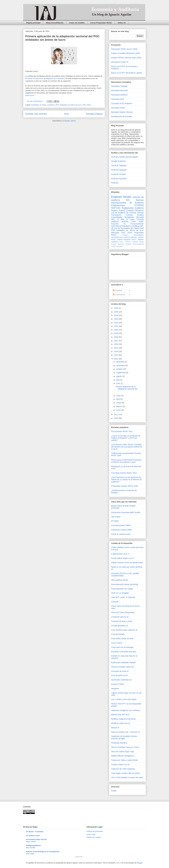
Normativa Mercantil (119, 90)
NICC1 (134, 240)
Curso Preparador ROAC (101, 23)
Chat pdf (115, 602)
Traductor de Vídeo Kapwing (123, 769)
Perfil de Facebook (119, 179)
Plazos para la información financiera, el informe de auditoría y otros (127, 461)
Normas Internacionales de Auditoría (127, 201)
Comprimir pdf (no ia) (120, 617)
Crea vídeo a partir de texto (122, 639)
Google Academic (118, 161)
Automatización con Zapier (122, 589)
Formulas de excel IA (120, 671)
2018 (116, 337)
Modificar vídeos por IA (121, 723)
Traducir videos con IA (120, 765)
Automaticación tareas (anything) (125, 584)
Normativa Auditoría (119, 95)
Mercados (115, 233)
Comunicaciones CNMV (121, 525)
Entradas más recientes (36, 114)
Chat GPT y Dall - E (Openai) (123, 597)
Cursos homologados (133, 235)
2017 (116, 341)
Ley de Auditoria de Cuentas (124, 213)
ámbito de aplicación (35, 78)
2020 (116, 330)
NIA (128, 200)
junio (118, 383)
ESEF (141, 222)
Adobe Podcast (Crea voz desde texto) (127, 563)
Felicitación (139, 210)
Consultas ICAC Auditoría (122, 103)
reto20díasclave (117, 237)
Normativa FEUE (118, 108)
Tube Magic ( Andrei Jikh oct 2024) (125, 773)
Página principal (33, 23)
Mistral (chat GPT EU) (120, 715)
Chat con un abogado (120, 593)
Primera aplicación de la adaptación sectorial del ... (126, 389)
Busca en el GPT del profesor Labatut (127, 73)
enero (119, 410)
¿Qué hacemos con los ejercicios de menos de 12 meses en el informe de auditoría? (126, 480)
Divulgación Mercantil (134, 217)
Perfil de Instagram (119, 170)
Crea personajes (118, 634)
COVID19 (139, 205)
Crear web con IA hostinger (122, 647)
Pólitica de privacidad (95, 831)
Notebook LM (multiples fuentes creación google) (124, 737)
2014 (116, 351)
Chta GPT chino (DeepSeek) (123, 613)
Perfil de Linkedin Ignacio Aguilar (125, 157)
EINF (134, 222)
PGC (113, 219)
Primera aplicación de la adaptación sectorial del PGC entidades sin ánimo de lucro (62, 38)
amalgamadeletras (33, 845)
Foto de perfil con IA (119, 675)
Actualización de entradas (122, 116)
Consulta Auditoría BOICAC (127, 220)
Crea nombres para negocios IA (124, 630)
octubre (120, 369)
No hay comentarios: (35, 101)
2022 (116, 323)
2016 (116, 344)
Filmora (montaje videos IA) (122, 667)
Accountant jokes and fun (36, 839)
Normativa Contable (119, 86)
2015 (116, 348)
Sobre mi (122, 23)
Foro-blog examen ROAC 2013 (124, 473)
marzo (119, 403)
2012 (116, 359)
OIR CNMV (116, 517)
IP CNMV (115, 521)
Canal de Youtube (118, 174)
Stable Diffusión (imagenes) (123, 756)
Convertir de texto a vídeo (122, 621)
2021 (116, 326)
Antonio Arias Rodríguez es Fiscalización (43, 852)
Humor (121, 242)
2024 (116, 315)
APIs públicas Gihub (119, 580)
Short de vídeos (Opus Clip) (123, 752)
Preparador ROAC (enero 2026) (124, 49)
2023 (116, 319)
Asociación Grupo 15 (120, 62)
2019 (116, 333)
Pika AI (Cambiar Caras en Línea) (125, 747)
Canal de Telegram (119, 165)
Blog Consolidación (55, 23)
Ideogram (115, 689)
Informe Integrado (124, 240)
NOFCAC (116, 208)
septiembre (121, 373)
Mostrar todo (79, 857)
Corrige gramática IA (120, 626)
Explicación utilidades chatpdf (123, 662)
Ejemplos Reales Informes (122, 112)
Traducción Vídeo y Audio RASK (124, 760)
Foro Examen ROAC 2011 (122, 431)
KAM (142, 228)
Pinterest (115, 183)
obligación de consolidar (55, 78)
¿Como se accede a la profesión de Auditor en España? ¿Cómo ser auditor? (126, 438)
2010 (116, 418)
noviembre (121, 365)
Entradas (118, 290)
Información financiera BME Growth (126, 512)
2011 (116, 415)
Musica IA (115, 728)
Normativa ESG (118, 99)
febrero (119, 406)
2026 (116, 308)
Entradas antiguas (94, 114)
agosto (119, 376)
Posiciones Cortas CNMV (122, 530)
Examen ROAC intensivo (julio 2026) (126, 58)
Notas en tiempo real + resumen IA (125, 732)
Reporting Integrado (124, 244)
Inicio (67, 114)
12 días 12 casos (126, 219)
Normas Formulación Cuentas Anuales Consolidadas (127, 215)
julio (118, 380)
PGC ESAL (87, 105)
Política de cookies (94, 837)
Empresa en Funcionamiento (127, 224)
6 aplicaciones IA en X (120, 554)
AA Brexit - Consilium (35, 832)
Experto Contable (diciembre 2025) (125, 53)
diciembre (120, 362)
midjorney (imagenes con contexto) (126, 710)
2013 (116, 355)
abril (118, 399)
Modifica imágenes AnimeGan (123, 719)
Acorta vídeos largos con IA (122, 558)
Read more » (30, 95)
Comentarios (119, 294)
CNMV (114, 791)
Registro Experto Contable (122, 210)
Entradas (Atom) (70, 121)
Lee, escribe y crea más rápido (124, 699)
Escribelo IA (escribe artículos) (124, 652)
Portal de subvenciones (121, 534)
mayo (119, 396)
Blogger (140, 863)
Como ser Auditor (77, 23)
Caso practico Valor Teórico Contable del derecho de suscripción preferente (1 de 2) (127, 447)
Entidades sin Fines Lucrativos (43, 105)
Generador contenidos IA (121, 680)
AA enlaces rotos (33, 836)
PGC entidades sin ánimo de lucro (69, 105)
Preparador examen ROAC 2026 (125, 486)
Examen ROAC (121, 197)
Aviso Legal (91, 834)
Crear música (117, 643)
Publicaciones (118, 205)
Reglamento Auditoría (133, 208)
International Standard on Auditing (125, 226)
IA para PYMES (118, 684)
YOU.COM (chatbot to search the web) (127, 777)
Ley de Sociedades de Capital (127, 228)
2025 (116, 312)
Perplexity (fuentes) (119, 743)
